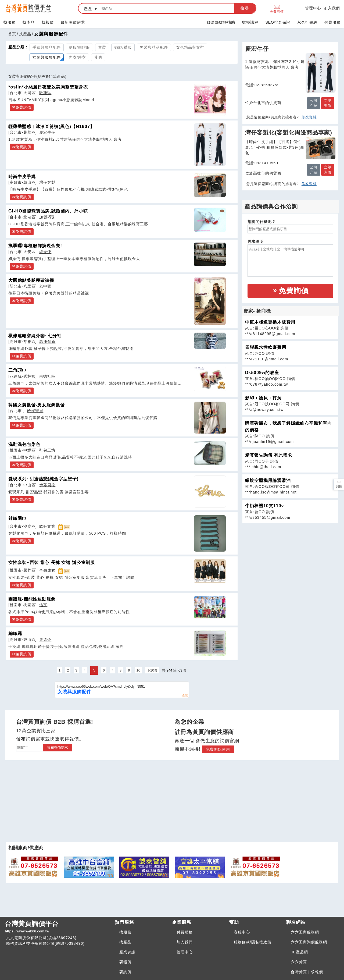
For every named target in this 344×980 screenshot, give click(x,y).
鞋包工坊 (47, 450)
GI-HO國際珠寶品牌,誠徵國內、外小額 (48, 211)
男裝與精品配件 (154, 47)
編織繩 (15, 633)
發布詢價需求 (58, 748)
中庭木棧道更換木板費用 (270, 322)
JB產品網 (299, 952)
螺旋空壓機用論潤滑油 (268, 480)
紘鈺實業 (47, 526)
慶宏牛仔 (47, 132)
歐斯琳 (45, 93)
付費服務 (332, 22)
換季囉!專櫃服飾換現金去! (35, 246)
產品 (88, 9)
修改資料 (309, 117)
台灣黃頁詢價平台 (58, 927)
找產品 (29, 22)
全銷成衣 (47, 570)
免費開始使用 (218, 749)
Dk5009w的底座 (262, 373)
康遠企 (45, 640)
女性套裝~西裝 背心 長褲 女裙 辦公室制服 (52, 562)
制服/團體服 (80, 47)
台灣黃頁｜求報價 (307, 972)
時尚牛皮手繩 (22, 176)
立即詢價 (328, 103)
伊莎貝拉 (47, 485)
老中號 (45, 286)
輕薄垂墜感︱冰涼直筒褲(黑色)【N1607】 (51, 126)
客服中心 (242, 932)
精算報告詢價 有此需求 (269, 455)
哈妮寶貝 (35, 411)
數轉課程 (250, 22)
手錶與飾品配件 (47, 47)
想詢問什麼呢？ (262, 222)
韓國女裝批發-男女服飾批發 (37, 405)
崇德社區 (47, 376)
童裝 (102, 47)
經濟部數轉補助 (221, 22)
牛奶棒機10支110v (264, 506)
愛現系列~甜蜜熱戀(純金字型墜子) (43, 479)
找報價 (48, 22)
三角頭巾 (17, 370)
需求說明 (256, 242)
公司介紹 (314, 103)
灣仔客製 (47, 182)
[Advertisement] (290, 561)
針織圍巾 (17, 518)
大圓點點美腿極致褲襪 (31, 280)
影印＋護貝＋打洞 (263, 398)
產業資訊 (127, 952)
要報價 (125, 962)
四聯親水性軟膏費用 (266, 347)
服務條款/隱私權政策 (253, 942)
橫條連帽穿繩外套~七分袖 (35, 336)
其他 (98, 57)
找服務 (10, 22)
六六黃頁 (299, 962)
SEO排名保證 (278, 22)
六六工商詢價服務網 (309, 942)
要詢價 (125, 972)
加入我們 (332, 8)
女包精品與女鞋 (190, 47)
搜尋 (245, 8)
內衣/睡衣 (78, 57)
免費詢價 (277, 8)
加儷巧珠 (47, 217)
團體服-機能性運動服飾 (32, 599)
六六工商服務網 (305, 932)
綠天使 (45, 252)
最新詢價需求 (73, 22)
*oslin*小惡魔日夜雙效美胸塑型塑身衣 (48, 87)
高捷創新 (47, 342)
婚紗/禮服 (123, 47)
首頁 (12, 34)
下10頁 (152, 670)
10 (138, 670)
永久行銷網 (307, 22)
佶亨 (43, 605)
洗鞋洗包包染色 (24, 444)
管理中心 (313, 8)
